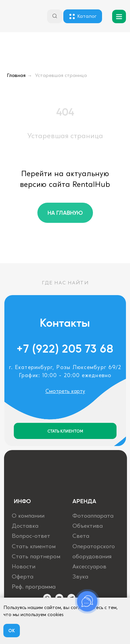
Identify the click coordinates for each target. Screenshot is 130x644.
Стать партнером (36, 557)
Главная (16, 76)
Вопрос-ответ (31, 536)
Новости (24, 567)
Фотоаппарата (93, 516)
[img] (18, 17)
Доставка (25, 526)
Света (81, 536)
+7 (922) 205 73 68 (65, 348)
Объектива (88, 526)
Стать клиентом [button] (34, 547)
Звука (80, 577)
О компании (28, 516)
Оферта (23, 577)
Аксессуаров (89, 567)
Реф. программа (34, 587)
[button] (65, 431)
